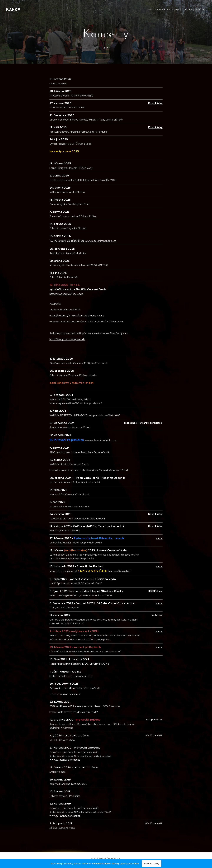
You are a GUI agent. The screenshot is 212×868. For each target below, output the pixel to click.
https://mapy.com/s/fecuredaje (66, 294)
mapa (159, 566)
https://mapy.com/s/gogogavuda (67, 339)
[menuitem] (151, 10)
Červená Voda (90, 752)
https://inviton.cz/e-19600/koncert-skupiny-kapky (77, 316)
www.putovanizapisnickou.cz (89, 519)
